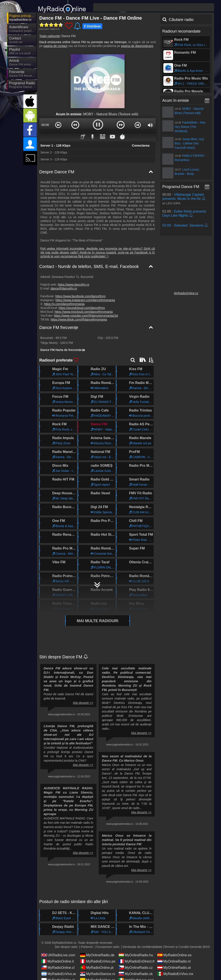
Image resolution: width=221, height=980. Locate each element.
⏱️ (122, 193)
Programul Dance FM (181, 243)
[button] (58, 181)
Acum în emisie (176, 157)
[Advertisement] (154, 36)
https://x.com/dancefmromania (64, 360)
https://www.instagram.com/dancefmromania (85, 357)
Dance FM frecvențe (59, 384)
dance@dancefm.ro (64, 345)
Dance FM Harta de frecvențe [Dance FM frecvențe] (63, 406)
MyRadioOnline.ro (186, 350)
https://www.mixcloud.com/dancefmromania (84, 368)
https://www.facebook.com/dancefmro (80, 353)
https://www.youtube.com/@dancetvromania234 (86, 372)
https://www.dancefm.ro (74, 341)
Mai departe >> (83, 759)
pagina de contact (55, 102)
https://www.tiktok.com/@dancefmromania (79, 376)
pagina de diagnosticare (137, 102)
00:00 (45, 181)
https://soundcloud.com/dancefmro (82, 364)
